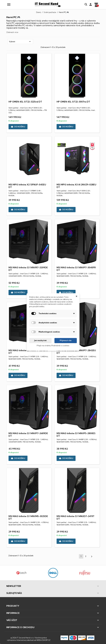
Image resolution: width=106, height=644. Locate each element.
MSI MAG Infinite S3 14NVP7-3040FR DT (76, 269)
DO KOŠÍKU (18, 127)
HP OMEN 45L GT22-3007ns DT (73, 102)
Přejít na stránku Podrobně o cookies (53, 346)
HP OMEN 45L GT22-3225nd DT (25, 102)
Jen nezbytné (40, 340)
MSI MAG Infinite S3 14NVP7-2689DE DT (28, 435)
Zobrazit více (12, 32)
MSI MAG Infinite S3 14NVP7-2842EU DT (76, 352)
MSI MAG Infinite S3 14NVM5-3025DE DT (28, 518)
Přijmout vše (66, 340)
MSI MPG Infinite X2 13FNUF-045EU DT (27, 186)
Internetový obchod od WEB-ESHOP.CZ (33, 640)
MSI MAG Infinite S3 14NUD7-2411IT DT (75, 518)
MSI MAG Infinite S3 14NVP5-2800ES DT (76, 435)
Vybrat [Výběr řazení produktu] (20, 42)
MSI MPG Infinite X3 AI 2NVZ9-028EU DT (76, 186)
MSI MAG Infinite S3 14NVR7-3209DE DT (28, 269)
